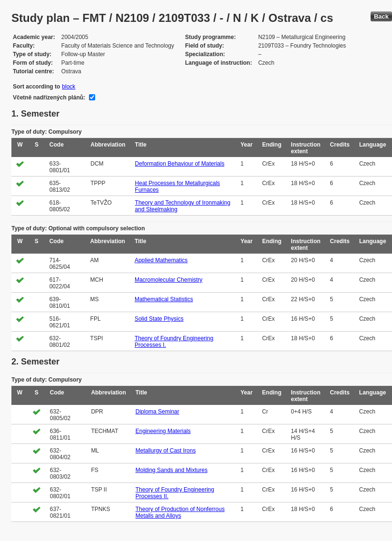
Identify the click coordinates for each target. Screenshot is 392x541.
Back (381, 16)
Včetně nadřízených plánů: (49, 98)
